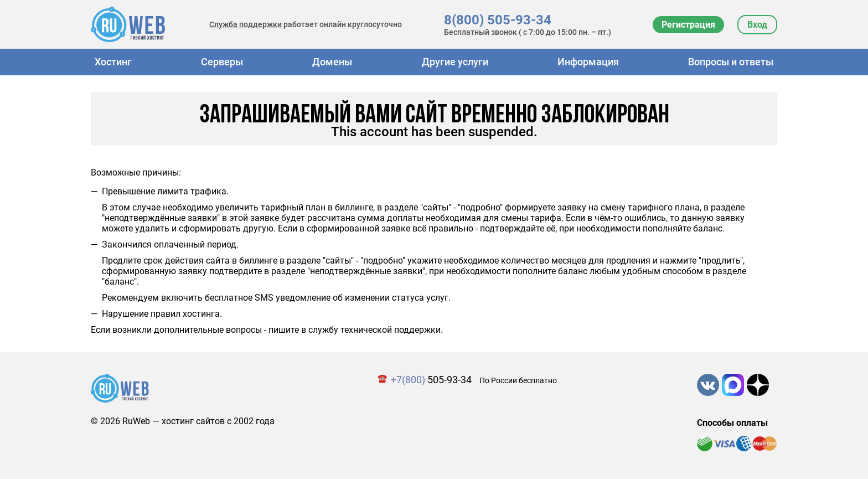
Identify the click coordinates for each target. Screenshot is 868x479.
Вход (757, 25)
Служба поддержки (246, 24)
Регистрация (688, 25)
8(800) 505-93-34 (498, 20)
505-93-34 (431, 380)
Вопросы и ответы (731, 62)
